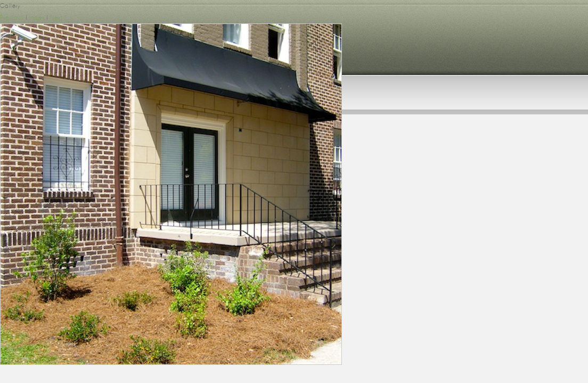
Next (56, 18)
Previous (12, 18)
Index (37, 18)
